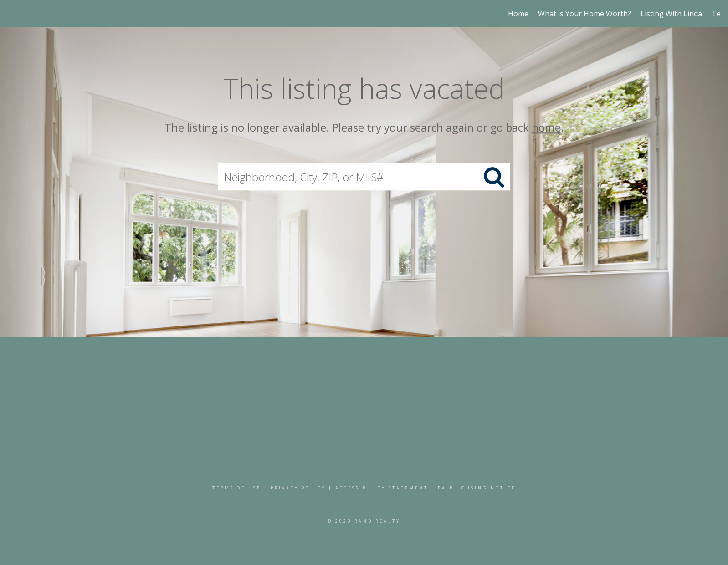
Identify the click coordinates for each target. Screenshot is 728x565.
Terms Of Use (237, 488)
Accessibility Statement (382, 488)
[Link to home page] (12, 14)
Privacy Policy (298, 488)
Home (518, 14)
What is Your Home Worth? (584, 14)
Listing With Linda (671, 14)
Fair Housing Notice (477, 488)
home (546, 127)
